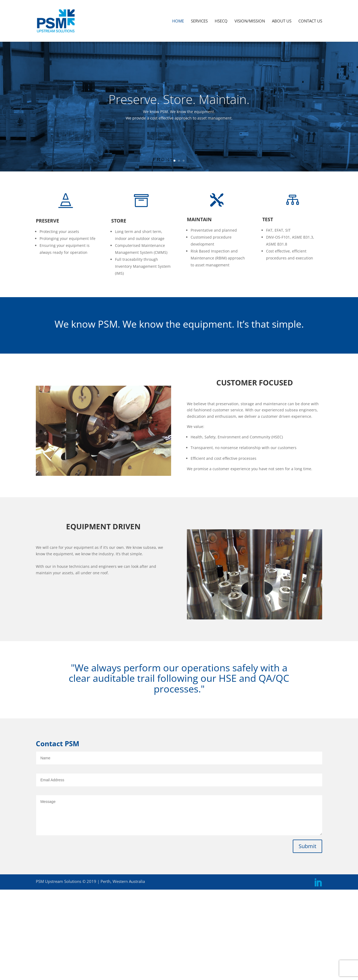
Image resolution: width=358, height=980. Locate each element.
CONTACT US (310, 21)
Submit (307, 846)
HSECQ (221, 21)
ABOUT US (282, 21)
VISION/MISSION (250, 21)
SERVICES (199, 21)
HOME (178, 21)
